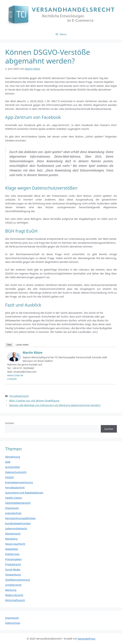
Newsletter (12, 549)
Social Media (13, 569)
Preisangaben (13, 559)
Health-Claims (14, 498)
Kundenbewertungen (18, 523)
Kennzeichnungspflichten (20, 518)
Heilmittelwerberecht (18, 503)
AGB (8, 462)
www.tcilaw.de (15, 375)
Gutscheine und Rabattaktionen (24, 493)
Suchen (10, 423)
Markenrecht (13, 534)
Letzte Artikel (22, 345)
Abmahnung (13, 457)
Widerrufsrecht (14, 595)
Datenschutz (13, 623)
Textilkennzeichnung (17, 580)
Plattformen (12, 554)
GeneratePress (86, 639)
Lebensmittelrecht (16, 528)
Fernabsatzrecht (19, 396)
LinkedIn (12, 379)
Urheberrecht (13, 585)
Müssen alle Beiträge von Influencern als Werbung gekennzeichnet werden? (55, 405)
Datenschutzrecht (16, 472)
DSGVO (10, 477)
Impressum (12, 508)
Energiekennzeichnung (19, 482)
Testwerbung (13, 574)
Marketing (11, 539)
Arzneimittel (13, 467)
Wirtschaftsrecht (15, 600)
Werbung (11, 590)
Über (9, 345)
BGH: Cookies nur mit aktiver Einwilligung (34, 400)
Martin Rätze (32, 352)
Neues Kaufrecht (15, 544)
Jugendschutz (13, 513)
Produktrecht (13, 564)
